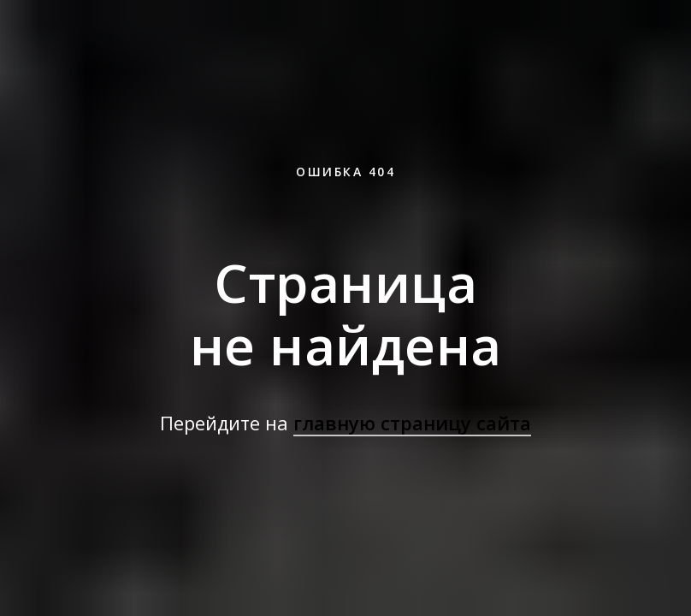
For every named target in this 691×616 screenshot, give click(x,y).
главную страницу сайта (412, 423)
